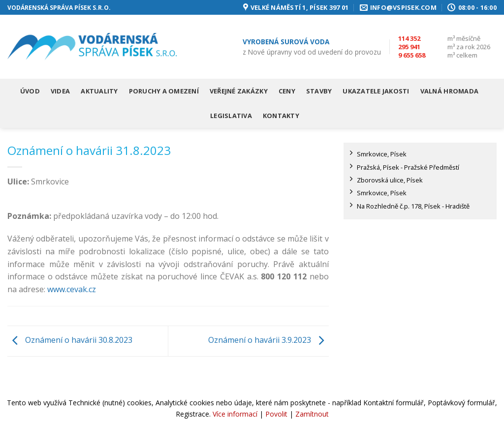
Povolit (276, 414)
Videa (60, 91)
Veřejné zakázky (239, 91)
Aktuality (99, 91)
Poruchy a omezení (164, 91)
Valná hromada (449, 91)
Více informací (235, 414)
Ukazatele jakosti (376, 91)
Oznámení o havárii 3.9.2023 (268, 340)
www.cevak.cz (72, 289)
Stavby (319, 91)
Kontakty (281, 116)
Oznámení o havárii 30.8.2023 (70, 340)
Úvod (30, 91)
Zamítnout (312, 414)
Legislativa (231, 116)
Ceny (287, 91)
